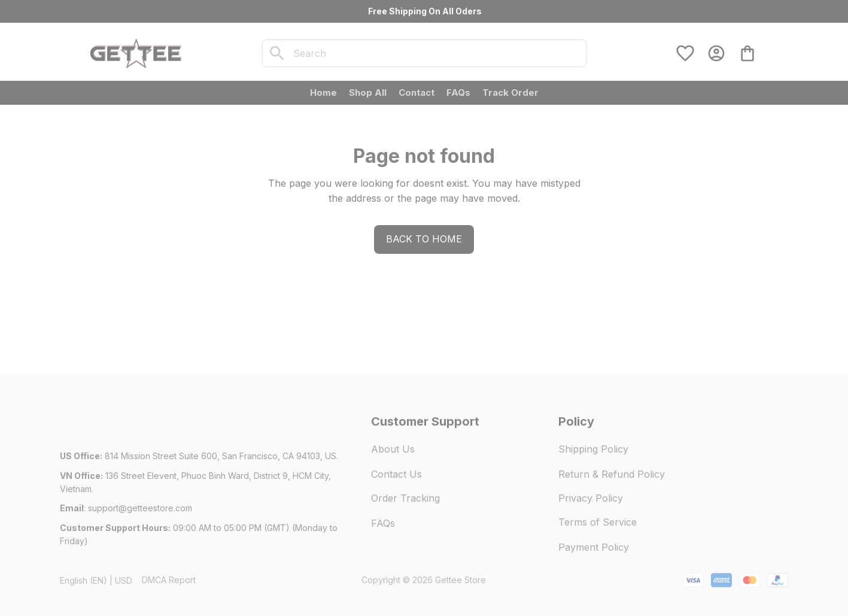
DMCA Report (169, 580)
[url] (140, 508)
